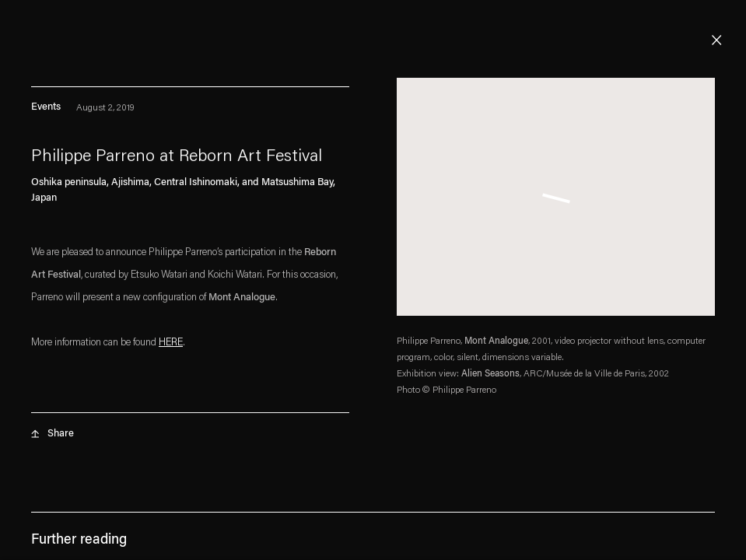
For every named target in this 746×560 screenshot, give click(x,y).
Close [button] (716, 40)
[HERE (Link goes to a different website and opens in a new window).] (171, 346)
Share (61, 437)
